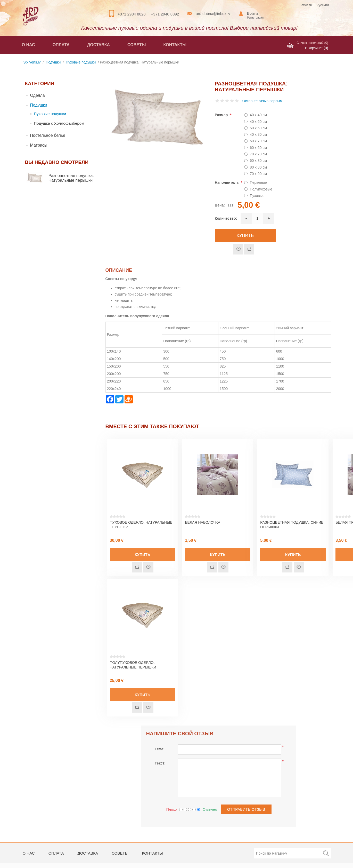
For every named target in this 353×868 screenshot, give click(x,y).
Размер (222, 115)
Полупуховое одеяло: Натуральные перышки (133, 665)
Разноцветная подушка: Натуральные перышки (71, 178)
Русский (323, 5)
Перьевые (258, 182)
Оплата (61, 45)
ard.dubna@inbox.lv (213, 14)
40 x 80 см (258, 134)
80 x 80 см (258, 167)
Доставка (98, 45)
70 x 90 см (258, 174)
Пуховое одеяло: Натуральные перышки (141, 525)
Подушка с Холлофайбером (59, 123)
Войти (252, 13)
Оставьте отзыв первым (262, 101)
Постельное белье (48, 135)
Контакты (175, 45)
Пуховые (257, 196)
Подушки (39, 105)
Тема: (160, 749)
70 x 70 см (258, 154)
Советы (137, 45)
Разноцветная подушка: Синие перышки (292, 525)
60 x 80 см (258, 161)
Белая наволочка (203, 522)
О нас (28, 45)
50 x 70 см (258, 141)
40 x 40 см (258, 115)
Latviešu (306, 5)
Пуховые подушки (50, 114)
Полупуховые (261, 189)
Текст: (160, 763)
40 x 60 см (258, 122)
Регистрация (255, 18)
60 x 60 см (258, 148)
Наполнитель (227, 182)
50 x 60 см (258, 128)
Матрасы (39, 145)
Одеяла (38, 95)
